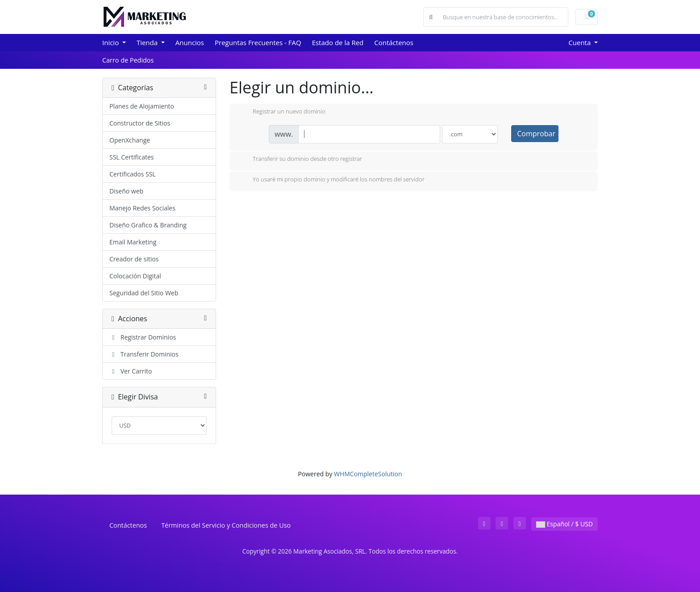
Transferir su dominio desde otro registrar (300, 160)
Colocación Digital (135, 276)
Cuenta (580, 42)
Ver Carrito (131, 371)
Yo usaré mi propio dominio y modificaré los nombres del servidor (331, 180)
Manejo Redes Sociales (142, 208)
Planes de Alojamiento (142, 106)
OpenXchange (130, 140)
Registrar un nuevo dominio (282, 112)
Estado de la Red (338, 42)
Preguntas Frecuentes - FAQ (258, 42)
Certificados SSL (133, 174)
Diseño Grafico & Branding (148, 225)
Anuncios (190, 42)
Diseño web (126, 191)
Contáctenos (394, 42)
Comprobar (536, 134)
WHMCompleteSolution (368, 474)
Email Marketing (133, 242)
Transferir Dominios (144, 354)
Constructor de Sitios (140, 123)
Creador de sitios (134, 259)
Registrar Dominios (143, 337)
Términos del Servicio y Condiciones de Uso (226, 525)
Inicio (111, 42)
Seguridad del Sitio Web (144, 293)
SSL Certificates (131, 157)
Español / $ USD (565, 524)
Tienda (148, 42)
